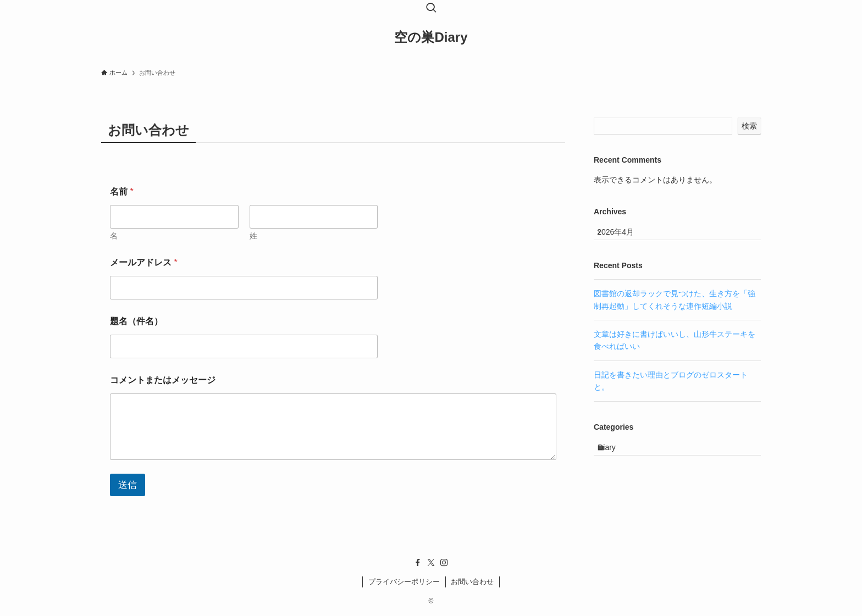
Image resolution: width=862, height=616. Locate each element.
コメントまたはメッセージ (163, 380)
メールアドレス (144, 262)
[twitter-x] (431, 563)
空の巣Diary (431, 37)
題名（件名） (136, 321)
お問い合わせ (472, 582)
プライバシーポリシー (404, 582)
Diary (617, 459)
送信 (128, 485)
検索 (749, 126)
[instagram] (444, 563)
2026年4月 (624, 236)
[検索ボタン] (431, 9)
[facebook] (418, 563)
